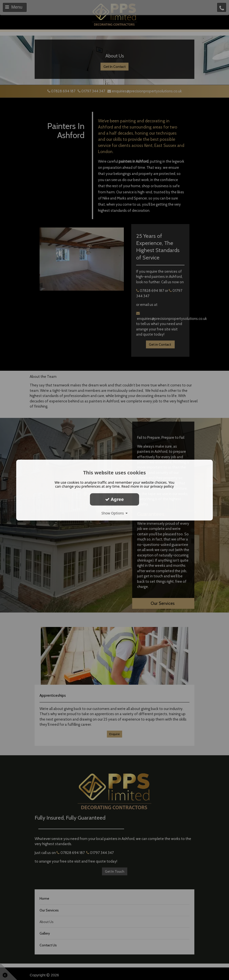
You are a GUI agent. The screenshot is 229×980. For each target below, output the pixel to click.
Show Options (115, 513)
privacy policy (162, 486)
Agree (114, 499)
